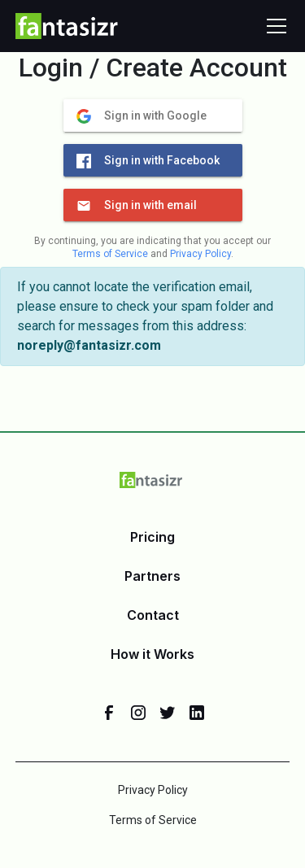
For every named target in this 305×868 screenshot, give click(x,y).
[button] (273, 26)
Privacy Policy (200, 254)
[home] (68, 26)
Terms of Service (110, 254)
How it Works (152, 654)
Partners (152, 576)
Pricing (152, 537)
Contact (153, 615)
